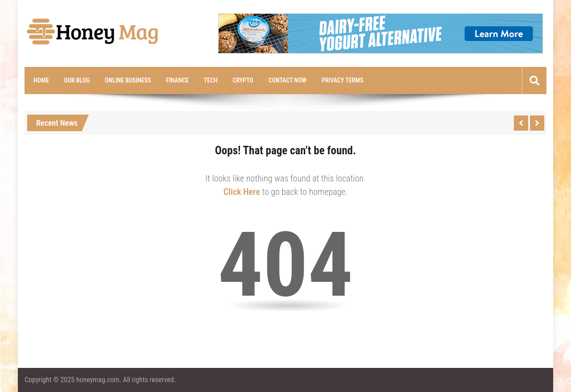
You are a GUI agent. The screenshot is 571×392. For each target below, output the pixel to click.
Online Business (128, 80)
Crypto (243, 80)
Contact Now (288, 80)
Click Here (242, 192)
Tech (211, 80)
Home (41, 80)
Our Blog (77, 80)
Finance (177, 80)
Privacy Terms (343, 80)
